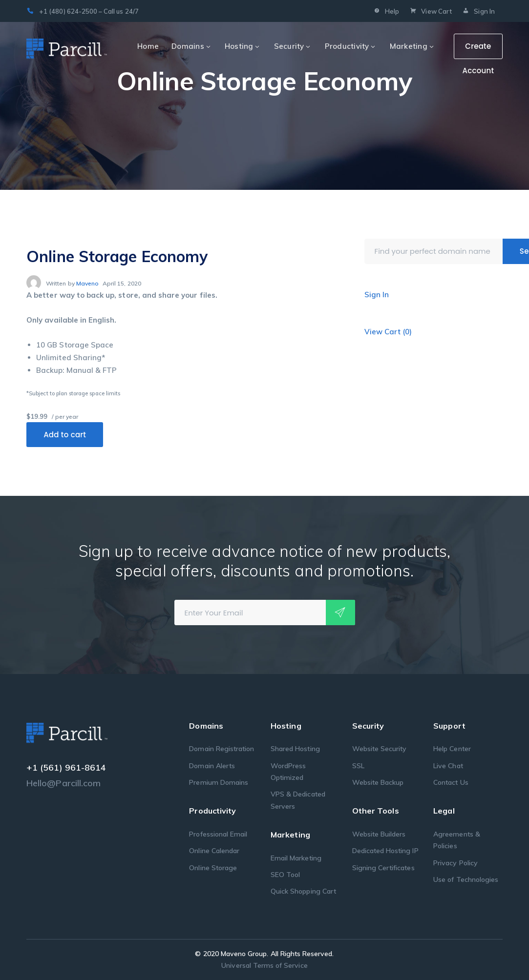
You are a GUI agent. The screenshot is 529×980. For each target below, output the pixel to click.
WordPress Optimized (288, 772)
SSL (358, 766)
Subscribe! (340, 612)
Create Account (478, 50)
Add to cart (65, 435)
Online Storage (213, 868)
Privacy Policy (455, 863)
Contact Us (451, 782)
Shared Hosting (295, 749)
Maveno (87, 283)
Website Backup (378, 782)
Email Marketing (296, 858)
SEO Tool (285, 875)
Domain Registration (222, 749)
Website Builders (379, 834)
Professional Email (218, 834)
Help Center (452, 749)
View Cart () (388, 332)
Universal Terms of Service (264, 965)
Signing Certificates (383, 868)
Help (385, 12)
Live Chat (448, 766)
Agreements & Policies (457, 840)
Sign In (478, 12)
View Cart (430, 12)
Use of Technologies (466, 879)
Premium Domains (219, 782)
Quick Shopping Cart (303, 891)
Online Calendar (214, 851)
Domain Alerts (212, 766)
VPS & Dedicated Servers (298, 800)
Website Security (380, 749)
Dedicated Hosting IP (385, 851)
